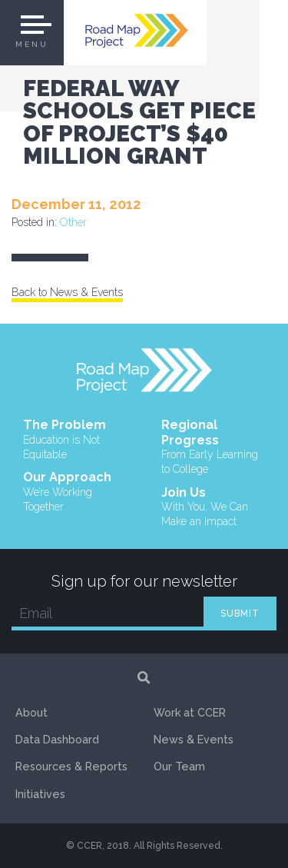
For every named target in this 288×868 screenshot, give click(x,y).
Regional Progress (214, 447)
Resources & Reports (71, 767)
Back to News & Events (67, 292)
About (31, 713)
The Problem (75, 440)
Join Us (214, 507)
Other (73, 222)
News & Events (194, 740)
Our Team (179, 767)
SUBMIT (240, 614)
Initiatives (40, 794)
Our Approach (75, 492)
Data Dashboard (57, 740)
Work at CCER (190, 713)
